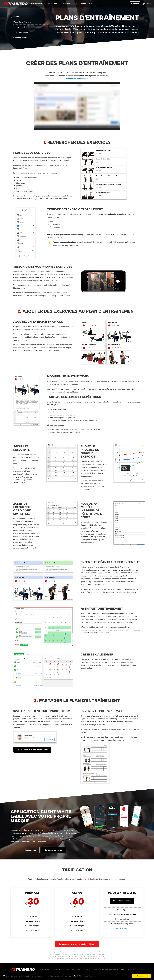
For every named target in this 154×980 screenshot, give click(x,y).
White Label (53, 4)
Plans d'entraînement (22, 22)
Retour (16, 17)
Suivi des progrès (21, 32)
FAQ (75, 4)
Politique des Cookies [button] (86, 976)
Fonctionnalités (38, 4)
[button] (129, 976)
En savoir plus (30, 850)
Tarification (65, 4)
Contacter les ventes (53, 850)
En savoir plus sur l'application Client (32, 750)
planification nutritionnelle (77, 79)
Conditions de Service (90, 970)
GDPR (122, 970)
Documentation (58, 970)
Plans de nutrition (21, 27)
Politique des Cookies (134, 970)
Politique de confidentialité (109, 970)
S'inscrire (135, 4)
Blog (67, 970)
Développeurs (76, 970)
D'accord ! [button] (141, 976)
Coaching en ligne (21, 38)
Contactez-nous (87, 4)
